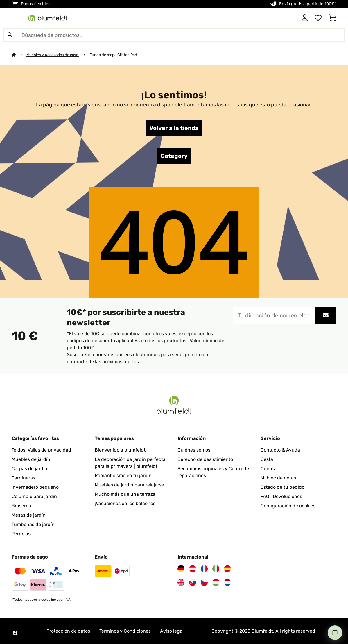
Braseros (21, 506)
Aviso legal (172, 631)
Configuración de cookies (288, 506)
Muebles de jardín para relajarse (129, 485)
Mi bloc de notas (278, 478)
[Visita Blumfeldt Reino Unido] (181, 582)
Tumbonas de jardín (33, 524)
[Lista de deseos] (318, 18)
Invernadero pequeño (35, 487)
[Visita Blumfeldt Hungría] (216, 582)
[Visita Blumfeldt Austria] (193, 569)
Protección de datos (68, 631)
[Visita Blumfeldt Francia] (204, 569)
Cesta (267, 459)
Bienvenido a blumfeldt (120, 450)
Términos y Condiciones (125, 631)
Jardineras (23, 478)
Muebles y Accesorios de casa (53, 55)
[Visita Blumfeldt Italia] (216, 569)
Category (174, 156)
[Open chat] (335, 633)
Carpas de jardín (29, 469)
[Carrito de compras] (332, 18)
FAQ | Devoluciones (281, 496)
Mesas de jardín (29, 515)
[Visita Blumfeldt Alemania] (181, 569)
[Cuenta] (305, 18)
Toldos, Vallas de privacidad (41, 450)
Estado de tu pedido (282, 487)
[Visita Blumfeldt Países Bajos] (227, 582)
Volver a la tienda (174, 128)
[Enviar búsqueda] (10, 35)
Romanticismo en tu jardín (123, 476)
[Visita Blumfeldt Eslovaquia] (193, 582)
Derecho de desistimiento (205, 459)
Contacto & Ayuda (280, 450)
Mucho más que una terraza (125, 494)
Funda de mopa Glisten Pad (113, 55)
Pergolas (21, 534)
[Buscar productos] (174, 35)
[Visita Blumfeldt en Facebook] (15, 633)
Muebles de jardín (31, 459)
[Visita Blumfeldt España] (227, 569)
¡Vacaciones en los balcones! (126, 503)
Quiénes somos (194, 450)
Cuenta (269, 469)
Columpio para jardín (34, 496)
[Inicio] (19, 55)
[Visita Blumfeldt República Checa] (204, 582)
